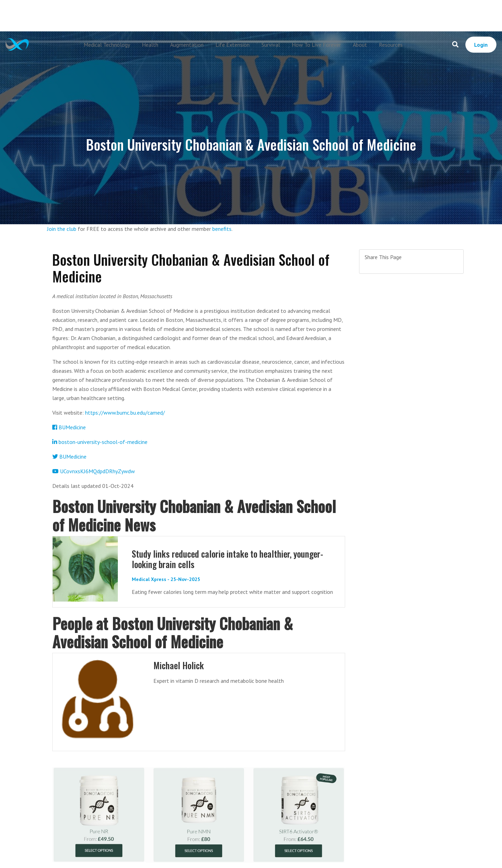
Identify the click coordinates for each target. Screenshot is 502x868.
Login (481, 45)
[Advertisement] (251, 16)
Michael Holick (179, 665)
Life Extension (233, 45)
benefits (222, 229)
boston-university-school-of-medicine (100, 442)
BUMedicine (69, 427)
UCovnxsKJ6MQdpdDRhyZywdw (94, 471)
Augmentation (187, 45)
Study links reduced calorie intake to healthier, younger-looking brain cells (227, 559)
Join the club (62, 229)
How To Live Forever (316, 45)
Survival (271, 45)
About (360, 45)
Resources (391, 45)
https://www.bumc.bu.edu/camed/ (125, 413)
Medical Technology (107, 45)
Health (150, 45)
